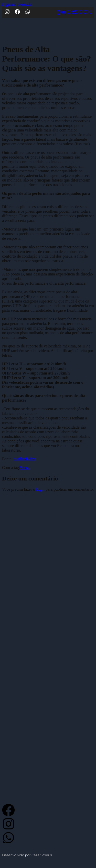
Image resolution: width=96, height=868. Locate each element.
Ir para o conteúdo (17, 4)
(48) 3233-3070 (74, 12)
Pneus (24, 468)
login (40, 489)
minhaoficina (24, 459)
